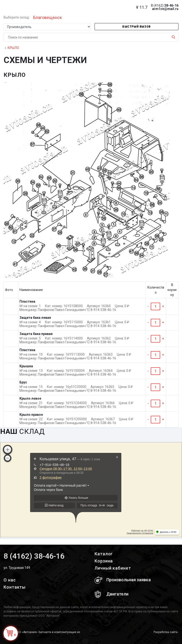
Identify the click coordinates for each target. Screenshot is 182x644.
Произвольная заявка (123, 580)
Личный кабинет (113, 568)
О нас (10, 580)
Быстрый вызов (136, 27)
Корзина (104, 561)
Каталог (104, 554)
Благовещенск (48, 17)
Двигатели (111, 594)
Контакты (15, 587)
